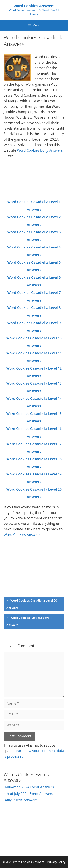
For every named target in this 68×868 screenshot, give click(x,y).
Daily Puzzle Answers (20, 800)
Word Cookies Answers (34, 6)
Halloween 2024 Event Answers (29, 787)
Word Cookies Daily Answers (40, 150)
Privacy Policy (56, 862)
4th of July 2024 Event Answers (28, 794)
